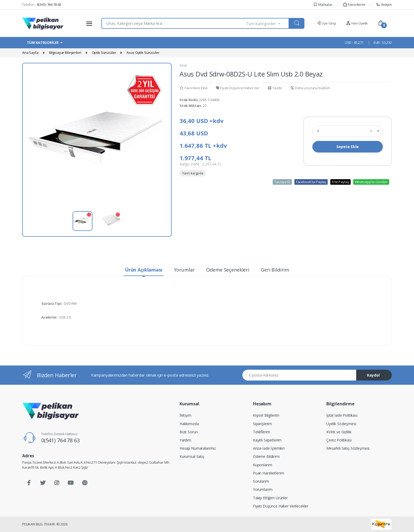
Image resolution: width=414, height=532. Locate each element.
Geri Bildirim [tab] (275, 270)
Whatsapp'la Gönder (371, 182)
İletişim (384, 4)
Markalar (323, 4)
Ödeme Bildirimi (266, 456)
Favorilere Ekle (194, 88)
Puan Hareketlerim (269, 473)
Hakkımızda (189, 424)
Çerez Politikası (339, 440)
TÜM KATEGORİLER (43, 42)
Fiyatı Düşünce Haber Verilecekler (281, 506)
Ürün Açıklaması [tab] (144, 270)
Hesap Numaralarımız (198, 448)
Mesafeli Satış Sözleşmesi (348, 448)
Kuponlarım (263, 465)
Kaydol (373, 375)
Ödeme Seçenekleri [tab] (228, 270)
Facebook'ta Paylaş (311, 182)
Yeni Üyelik (357, 23)
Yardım (185, 440)
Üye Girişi (326, 23)
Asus (183, 65)
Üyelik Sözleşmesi (341, 424)
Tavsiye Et (282, 182)
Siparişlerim (262, 424)
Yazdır (275, 88)
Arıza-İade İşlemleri (269, 448)
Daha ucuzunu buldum (310, 88)
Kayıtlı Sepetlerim (267, 440)
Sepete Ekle (348, 147)
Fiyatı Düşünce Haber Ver (238, 88)
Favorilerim (354, 4)
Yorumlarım (263, 489)
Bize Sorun (189, 432)
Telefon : (42, 4)
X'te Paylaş (340, 182)
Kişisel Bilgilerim (266, 415)
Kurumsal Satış (192, 456)
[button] (268, 23)
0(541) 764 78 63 (60, 440)
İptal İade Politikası (342, 415)
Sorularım (261, 481)
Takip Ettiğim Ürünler (270, 498)
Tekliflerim (262, 432)
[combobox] (174, 23)
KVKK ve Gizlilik (339, 432)
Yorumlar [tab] (184, 270)
